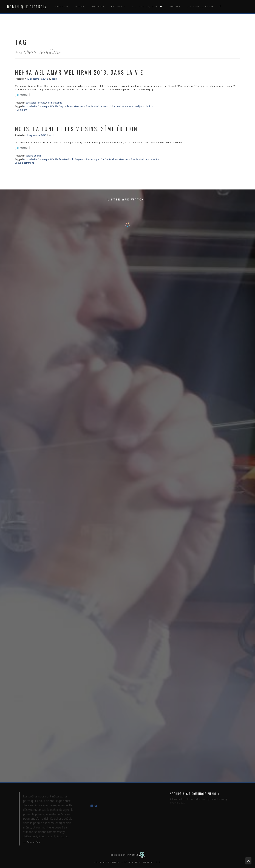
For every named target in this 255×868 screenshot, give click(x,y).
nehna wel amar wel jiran (131, 106)
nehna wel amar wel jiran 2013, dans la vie (79, 72)
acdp (54, 79)
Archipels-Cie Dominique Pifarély (40, 106)
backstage (31, 103)
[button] (220, 7)
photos (41, 103)
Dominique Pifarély (27, 7)
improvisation (152, 159)
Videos (80, 6)
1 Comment (21, 110)
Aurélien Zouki (66, 159)
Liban (113, 106)
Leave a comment (24, 163)
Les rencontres (199, 7)
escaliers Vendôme (80, 106)
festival (95, 106)
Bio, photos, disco (146, 7)
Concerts (98, 6)
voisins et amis (54, 103)
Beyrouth (64, 106)
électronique (93, 159)
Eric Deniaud (107, 159)
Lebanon (105, 106)
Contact (175, 6)
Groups (60, 7)
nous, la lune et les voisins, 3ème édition (76, 129)
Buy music (118, 6)
